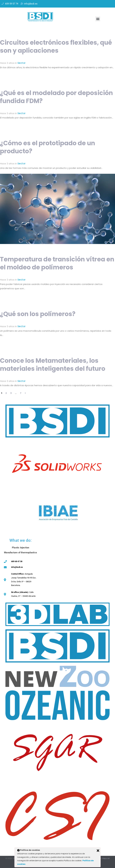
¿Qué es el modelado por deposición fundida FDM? (56, 97)
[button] (98, 19)
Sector (22, 63)
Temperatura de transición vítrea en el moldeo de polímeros (57, 263)
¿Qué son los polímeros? (38, 314)
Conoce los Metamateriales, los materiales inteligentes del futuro (53, 365)
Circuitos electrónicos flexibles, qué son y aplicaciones (56, 47)
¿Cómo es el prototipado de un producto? (48, 147)
